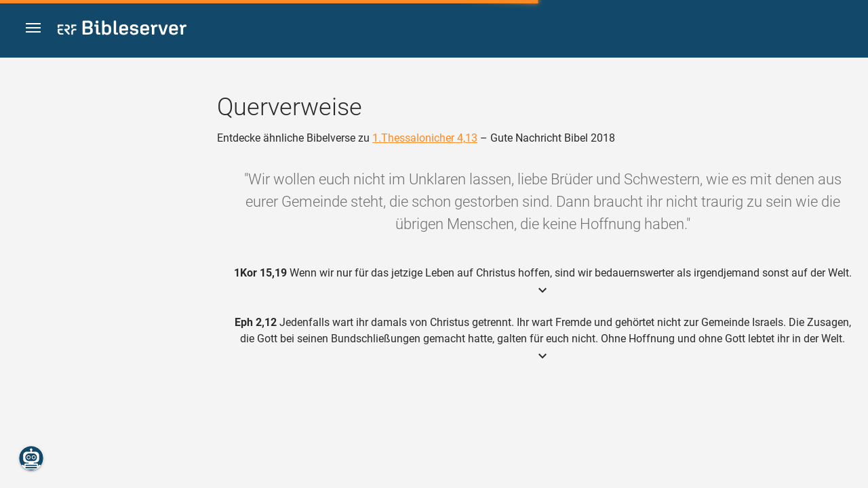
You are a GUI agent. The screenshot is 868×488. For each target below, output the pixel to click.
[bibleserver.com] (122, 30)
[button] (35, 29)
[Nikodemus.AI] (31, 458)
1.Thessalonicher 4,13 (425, 138)
